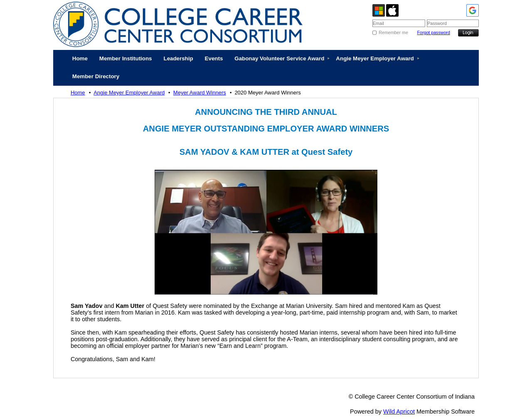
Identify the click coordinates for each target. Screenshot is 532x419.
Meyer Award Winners (200, 93)
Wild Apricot (399, 412)
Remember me (393, 32)
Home (78, 93)
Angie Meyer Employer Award (129, 93)
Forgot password (433, 32)
